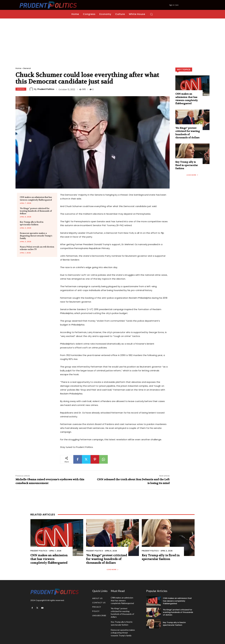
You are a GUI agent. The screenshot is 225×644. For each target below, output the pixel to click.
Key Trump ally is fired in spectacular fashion (32, 223)
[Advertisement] (113, 40)
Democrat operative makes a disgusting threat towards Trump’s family (36, 236)
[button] (151, 14)
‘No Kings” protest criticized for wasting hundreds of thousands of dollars (36, 211)
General (27, 68)
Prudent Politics (46, 89)
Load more (192, 175)
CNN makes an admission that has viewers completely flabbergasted (187, 99)
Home (18, 68)
